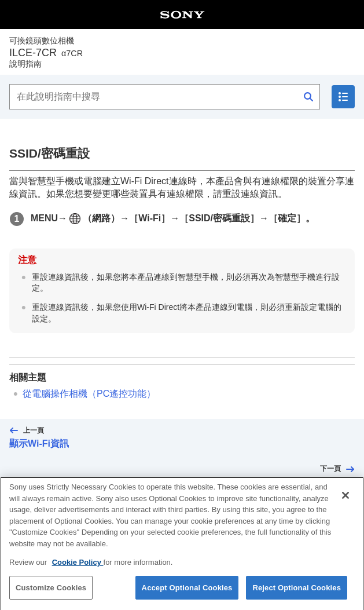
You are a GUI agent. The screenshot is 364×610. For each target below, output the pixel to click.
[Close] (345, 503)
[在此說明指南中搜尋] (165, 97)
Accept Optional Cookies (187, 595)
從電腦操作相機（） (89, 394)
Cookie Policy (78, 570)
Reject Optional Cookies (297, 595)
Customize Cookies (51, 595)
